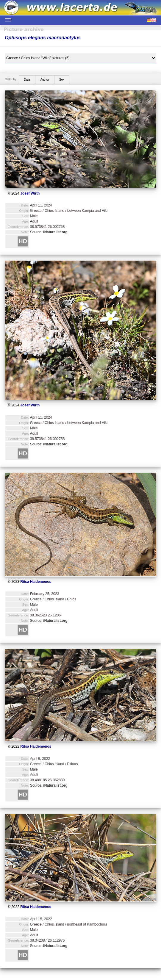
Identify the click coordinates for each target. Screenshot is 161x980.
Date (27, 80)
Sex (62, 80)
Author (44, 80)
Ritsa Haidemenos (36, 582)
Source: (49, 232)
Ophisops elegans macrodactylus (43, 38)
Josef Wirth (30, 193)
